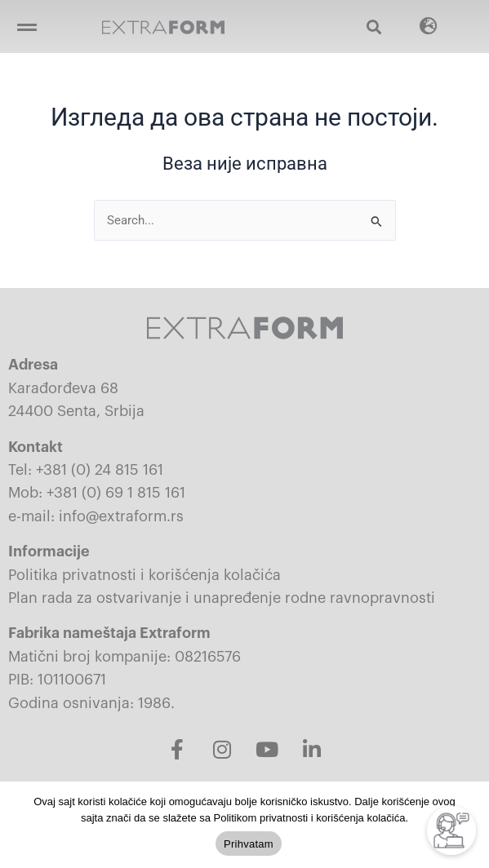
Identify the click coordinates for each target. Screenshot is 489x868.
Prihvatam (249, 844)
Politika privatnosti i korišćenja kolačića (144, 575)
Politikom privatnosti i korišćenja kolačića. (311, 818)
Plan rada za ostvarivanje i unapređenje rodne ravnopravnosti (222, 598)
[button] (27, 27)
